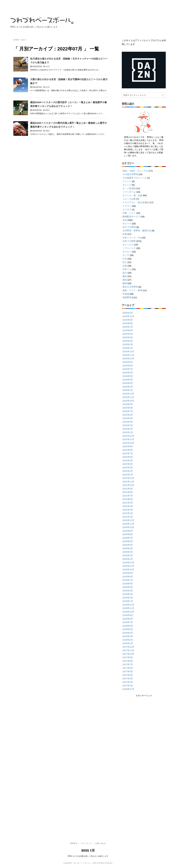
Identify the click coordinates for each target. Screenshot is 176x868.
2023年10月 (128, 401)
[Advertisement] (143, 718)
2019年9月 (128, 573)
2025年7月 (128, 327)
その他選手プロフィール (135, 178)
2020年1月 (128, 559)
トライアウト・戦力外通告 (136, 202)
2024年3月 (128, 383)
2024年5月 (128, 376)
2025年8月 (128, 323)
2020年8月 (128, 534)
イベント (127, 181)
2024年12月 (128, 351)
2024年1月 (128, 390)
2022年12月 (128, 436)
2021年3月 (128, 510)
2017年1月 (128, 686)
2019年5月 (128, 587)
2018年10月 (128, 612)
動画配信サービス (131, 216)
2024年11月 (128, 355)
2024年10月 (128, 358)
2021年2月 (128, 513)
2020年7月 (128, 538)
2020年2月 (128, 555)
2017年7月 (128, 664)
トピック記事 (129, 199)
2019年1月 (128, 601)
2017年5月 (128, 671)
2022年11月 (128, 439)
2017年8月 (128, 661)
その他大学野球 (130, 174)
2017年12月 (128, 647)
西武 (125, 280)
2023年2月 (128, 429)
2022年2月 (128, 471)
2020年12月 (128, 520)
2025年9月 (128, 320)
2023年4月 (128, 422)
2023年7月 (128, 411)
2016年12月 (128, 689)
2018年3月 (128, 636)
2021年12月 (128, 478)
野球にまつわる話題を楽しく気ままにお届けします (88, 856)
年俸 (125, 234)
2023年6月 (128, 415)
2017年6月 (128, 668)
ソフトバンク (129, 248)
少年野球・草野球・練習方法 (137, 231)
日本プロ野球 (129, 241)
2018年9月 (128, 615)
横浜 (48, 110)
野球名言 (108, 32)
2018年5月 (128, 629)
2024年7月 (128, 369)
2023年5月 (128, 418)
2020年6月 (128, 541)
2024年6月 (128, 373)
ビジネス (127, 209)
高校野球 (127, 297)
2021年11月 (128, 482)
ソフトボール (129, 192)
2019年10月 (128, 569)
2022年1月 (128, 475)
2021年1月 (128, 517)
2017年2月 (128, 682)
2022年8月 (128, 450)
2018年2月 (128, 640)
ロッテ (126, 255)
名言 (48, 66)
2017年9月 (128, 657)
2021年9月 (128, 489)
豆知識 (126, 294)
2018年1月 (128, 643)
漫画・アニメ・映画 (132, 290)
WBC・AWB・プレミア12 (135, 171)
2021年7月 (128, 496)
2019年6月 (128, 584)
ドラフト (127, 206)
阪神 (125, 283)
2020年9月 (128, 531)
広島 (125, 266)
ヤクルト (127, 252)
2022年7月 (128, 453)
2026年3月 (128, 313)
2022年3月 (128, 467)
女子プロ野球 (129, 227)
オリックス (128, 245)
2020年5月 (128, 545)
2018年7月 (128, 622)
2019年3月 (128, 594)
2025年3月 (128, 341)
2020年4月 (128, 548)
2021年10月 (128, 485)
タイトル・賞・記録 (132, 195)
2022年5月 (128, 460)
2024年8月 (128, 366)
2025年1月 (128, 348)
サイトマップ (130, 32)
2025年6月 (128, 330)
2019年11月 (128, 566)
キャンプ (127, 185)
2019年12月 (128, 562)
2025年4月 (128, 337)
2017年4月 (128, 675)
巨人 (125, 262)
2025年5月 (128, 334)
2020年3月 (128, 552)
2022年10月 (128, 443)
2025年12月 (128, 316)
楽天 (125, 273)
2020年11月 (128, 524)
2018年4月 (128, 633)
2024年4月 (128, 380)
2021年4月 (128, 506)
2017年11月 (128, 650)
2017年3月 (128, 678)
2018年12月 (128, 605)
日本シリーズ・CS (132, 238)
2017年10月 (128, 654)
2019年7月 (128, 580)
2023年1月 (128, 432)
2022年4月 (128, 464)
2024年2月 (128, 387)
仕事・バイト (129, 213)
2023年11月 (128, 397)
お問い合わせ (154, 32)
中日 (125, 259)
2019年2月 (128, 598)
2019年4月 (128, 591)
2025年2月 (128, 344)
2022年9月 (128, 446)
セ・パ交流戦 (129, 188)
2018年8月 (128, 619)
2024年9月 (128, 362)
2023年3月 (128, 425)
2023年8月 (128, 408)
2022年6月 (128, 457)
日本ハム (127, 269)
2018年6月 (128, 626)
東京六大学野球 (130, 287)
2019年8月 (128, 576)
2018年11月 (128, 608)
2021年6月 (128, 499)
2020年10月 (128, 527)
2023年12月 (128, 394)
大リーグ (127, 224)
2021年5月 (128, 503)
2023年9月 (128, 404)
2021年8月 (128, 492)
